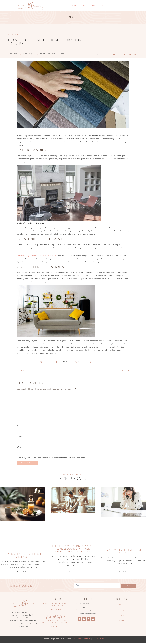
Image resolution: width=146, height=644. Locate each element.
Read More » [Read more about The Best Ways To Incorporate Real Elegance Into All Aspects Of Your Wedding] (56, 628)
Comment (22, 394)
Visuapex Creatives (82, 640)
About (104, 6)
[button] (132, 6)
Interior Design (45, 54)
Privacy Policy (98, 640)
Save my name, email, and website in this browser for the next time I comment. (52, 458)
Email (20, 437)
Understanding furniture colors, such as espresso (37, 256)
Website (20, 447)
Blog (84, 6)
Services (93, 6)
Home (75, 6)
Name (20, 426)
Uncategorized (58, 54)
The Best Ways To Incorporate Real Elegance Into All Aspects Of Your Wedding (73, 550)
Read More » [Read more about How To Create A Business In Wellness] (56, 610)
